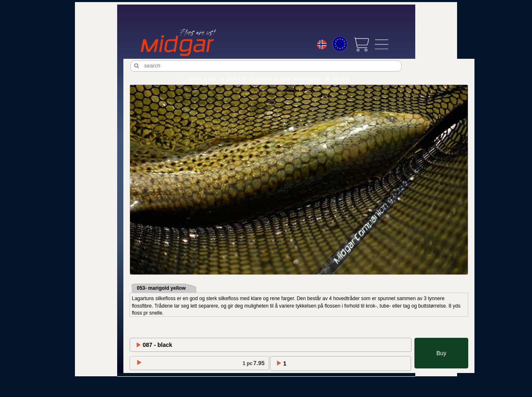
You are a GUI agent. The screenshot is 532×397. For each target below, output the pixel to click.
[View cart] (361, 44)
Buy (441, 353)
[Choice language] (322, 46)
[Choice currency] (340, 44)
